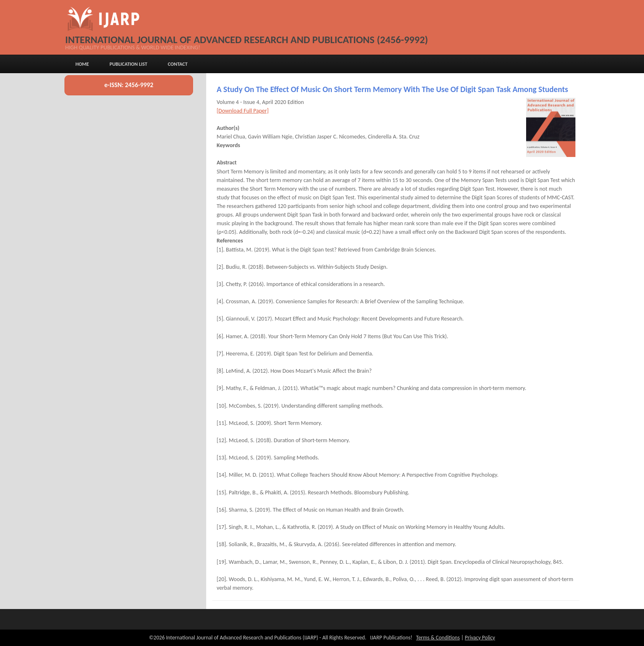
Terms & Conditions (438, 638)
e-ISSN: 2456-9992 (129, 85)
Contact (178, 64)
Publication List (129, 64)
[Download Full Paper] (243, 111)
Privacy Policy (480, 638)
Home (82, 64)
